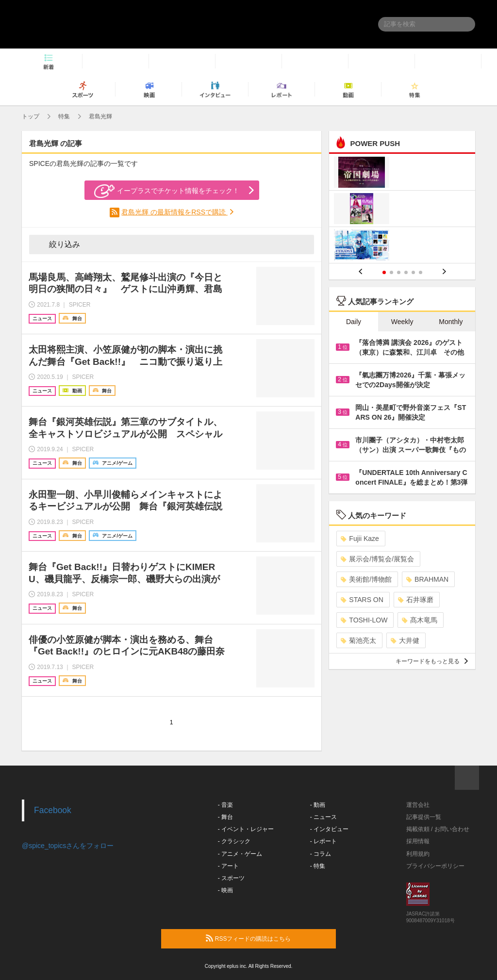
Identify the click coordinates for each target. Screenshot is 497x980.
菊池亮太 (358, 640)
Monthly (451, 322)
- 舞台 (225, 817)
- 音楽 (225, 805)
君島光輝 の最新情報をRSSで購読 (174, 212)
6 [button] (421, 272)
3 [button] (399, 272)
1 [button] (384, 272)
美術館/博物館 (366, 579)
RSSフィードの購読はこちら (267, 938)
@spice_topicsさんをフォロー (68, 846)
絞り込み (58, 244)
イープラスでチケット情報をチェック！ (167, 191)
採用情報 (418, 841)
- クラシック (234, 841)
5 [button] (413, 272)
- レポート (323, 841)
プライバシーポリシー (435, 866)
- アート (228, 866)
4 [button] (406, 272)
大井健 (405, 640)
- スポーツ (231, 878)
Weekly (402, 322)
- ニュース (323, 817)
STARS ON (362, 600)
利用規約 (418, 854)
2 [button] (391, 272)
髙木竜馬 (420, 620)
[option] (402, 210)
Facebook (53, 810)
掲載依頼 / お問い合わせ (438, 829)
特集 (64, 116)
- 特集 (318, 866)
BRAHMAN (427, 579)
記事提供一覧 (424, 817)
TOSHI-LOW (364, 620)
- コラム (321, 854)
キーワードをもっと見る (432, 661)
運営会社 (418, 805)
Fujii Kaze (360, 539)
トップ (31, 116)
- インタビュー (329, 829)
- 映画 (225, 890)
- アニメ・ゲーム (240, 854)
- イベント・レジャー (246, 829)
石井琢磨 (416, 600)
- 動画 (318, 805)
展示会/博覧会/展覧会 (377, 559)
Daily (354, 322)
